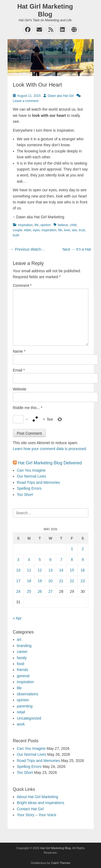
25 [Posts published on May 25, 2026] (29, 591)
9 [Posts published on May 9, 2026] (83, 560)
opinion (46, 225)
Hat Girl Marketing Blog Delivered (50, 463)
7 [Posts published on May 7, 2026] (61, 560)
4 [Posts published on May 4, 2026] (29, 560)
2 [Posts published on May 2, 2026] (83, 549)
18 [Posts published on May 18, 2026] (29, 581)
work (21, 724)
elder (28, 230)
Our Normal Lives (32, 476)
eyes (36, 230)
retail (21, 712)
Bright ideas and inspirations (41, 803)
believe (63, 225)
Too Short (25, 495)
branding (24, 646)
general (23, 676)
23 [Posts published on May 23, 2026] (83, 581)
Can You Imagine (31, 470)
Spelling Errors (29, 488)
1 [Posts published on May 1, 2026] (72, 549)
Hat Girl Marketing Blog (45, 10)
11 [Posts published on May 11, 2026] (29, 570)
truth (16, 235)
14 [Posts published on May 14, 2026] (61, 570)
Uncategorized (29, 718)
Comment (22, 285)
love (67, 230)
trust (82, 230)
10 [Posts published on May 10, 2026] (18, 570)
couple (18, 230)
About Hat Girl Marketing (38, 797)
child (73, 225)
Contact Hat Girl (30, 809)
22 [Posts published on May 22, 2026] (72, 581)
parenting (25, 706)
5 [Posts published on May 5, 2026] (40, 560)
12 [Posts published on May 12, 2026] (40, 570)
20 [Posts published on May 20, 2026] (51, 581)
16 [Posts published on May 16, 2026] (83, 570)
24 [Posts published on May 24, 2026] (18, 591)
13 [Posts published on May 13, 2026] (51, 570)
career (22, 652)
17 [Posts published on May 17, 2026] (18, 581)
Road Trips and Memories (39, 482)
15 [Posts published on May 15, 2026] (72, 570)
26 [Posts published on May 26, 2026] (40, 591)
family (22, 658)
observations (28, 694)
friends (23, 670)
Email (19, 370)
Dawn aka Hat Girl (61, 96)
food (21, 664)
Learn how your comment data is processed (50, 449)
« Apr (17, 618)
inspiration (25, 225)
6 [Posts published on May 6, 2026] (51, 560)
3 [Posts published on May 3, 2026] (18, 560)
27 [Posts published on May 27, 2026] (51, 591)
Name (19, 351)
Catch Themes (60, 863)
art (19, 639)
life (36, 225)
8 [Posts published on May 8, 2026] (72, 560)
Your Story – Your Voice (37, 815)
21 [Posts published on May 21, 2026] (61, 581)
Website (20, 389)
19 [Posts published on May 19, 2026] (40, 581)
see (74, 230)
